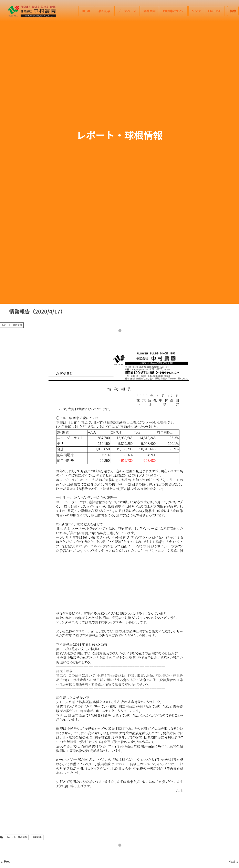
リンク (196, 11)
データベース (127, 11)
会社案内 (149, 11)
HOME (86, 11)
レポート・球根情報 (12, 325)
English (215, 11)
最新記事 (104, 11)
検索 (233, 11)
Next (234, 861)
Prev (5, 861)
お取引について (174, 11)
